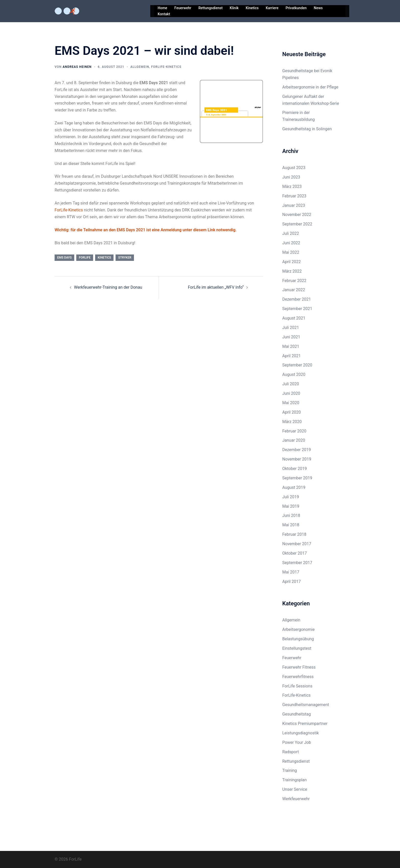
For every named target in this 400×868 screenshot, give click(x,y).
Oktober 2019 (295, 469)
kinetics (104, 258)
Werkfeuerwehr (296, 799)
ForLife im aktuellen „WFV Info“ (216, 287)
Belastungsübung (298, 639)
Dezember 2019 (297, 450)
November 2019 (297, 459)
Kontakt (164, 14)
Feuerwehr (183, 8)
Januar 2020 (294, 440)
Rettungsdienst (211, 8)
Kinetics (252, 8)
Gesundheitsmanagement (306, 705)
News (318, 8)
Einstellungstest (297, 648)
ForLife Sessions (297, 686)
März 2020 (292, 422)
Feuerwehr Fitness (299, 667)
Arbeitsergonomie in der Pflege (310, 87)
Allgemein (140, 67)
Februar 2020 (294, 431)
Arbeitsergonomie (299, 629)
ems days (64, 258)
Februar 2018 (294, 534)
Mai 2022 (291, 252)
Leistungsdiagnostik (301, 733)
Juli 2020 (291, 384)
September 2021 (297, 309)
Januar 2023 (294, 205)
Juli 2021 (291, 328)
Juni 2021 (291, 337)
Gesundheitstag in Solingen (307, 129)
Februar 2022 (294, 281)
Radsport (291, 752)
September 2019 (297, 478)
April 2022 (292, 262)
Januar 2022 (294, 290)
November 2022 (297, 215)
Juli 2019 (291, 497)
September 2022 (297, 224)
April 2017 (292, 582)
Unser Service (295, 789)
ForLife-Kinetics (166, 67)
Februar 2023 (294, 196)
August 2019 (294, 487)
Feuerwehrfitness (298, 677)
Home (162, 8)
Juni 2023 (291, 177)
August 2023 (294, 168)
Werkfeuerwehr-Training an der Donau (108, 287)
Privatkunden (296, 8)
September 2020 (297, 365)
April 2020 (292, 412)
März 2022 (292, 271)
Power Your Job (297, 742)
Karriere (272, 8)
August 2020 (294, 374)
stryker (125, 258)
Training (290, 770)
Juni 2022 (291, 243)
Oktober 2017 (295, 553)
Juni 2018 (291, 515)
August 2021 (294, 318)
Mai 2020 (291, 403)
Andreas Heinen (77, 67)
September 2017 (297, 563)
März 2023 (292, 187)
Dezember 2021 (297, 299)
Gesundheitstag (297, 714)
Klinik (234, 8)
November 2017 (297, 544)
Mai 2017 (291, 572)
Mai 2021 (291, 346)
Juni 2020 (291, 393)
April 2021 (292, 356)
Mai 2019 (291, 506)
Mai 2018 (291, 525)
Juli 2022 (291, 233)
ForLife (85, 258)
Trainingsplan (295, 780)
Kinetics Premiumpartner (305, 724)
